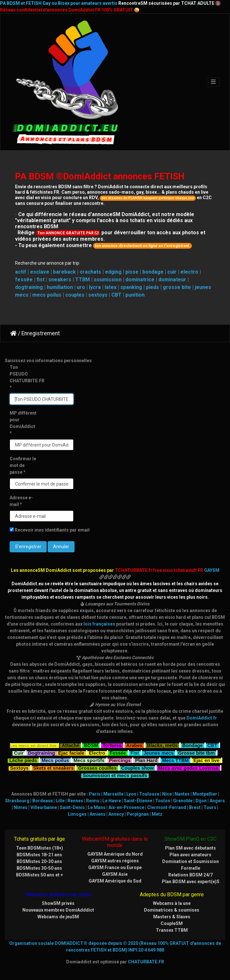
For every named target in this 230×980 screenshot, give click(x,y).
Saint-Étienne (138, 801)
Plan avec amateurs (190, 855)
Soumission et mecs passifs (115, 775)
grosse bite (177, 287)
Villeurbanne (44, 807)
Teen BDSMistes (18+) (40, 848)
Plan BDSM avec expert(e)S (191, 882)
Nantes (182, 794)
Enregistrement (41, 333)
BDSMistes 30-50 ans (39, 868)
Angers (217, 801)
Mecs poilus (55, 760)
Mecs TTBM (175, 760)
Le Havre (112, 801)
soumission (108, 280)
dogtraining (29, 287)
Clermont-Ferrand (167, 807)
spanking (131, 287)
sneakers (60, 280)
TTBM (83, 280)
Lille (60, 801)
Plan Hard (146, 760)
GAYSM (212, 570)
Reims (93, 801)
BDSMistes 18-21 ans (39, 855)
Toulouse (149, 794)
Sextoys (20, 767)
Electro (97, 752)
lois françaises (99, 624)
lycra (95, 287)
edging (113, 272)
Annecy (116, 814)
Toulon (163, 801)
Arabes (135, 745)
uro (81, 287)
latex (111, 287)
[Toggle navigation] (213, 82)
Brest (195, 807)
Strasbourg (17, 801)
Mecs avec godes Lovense (188, 767)
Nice (167, 794)
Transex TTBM (172, 930)
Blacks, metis (163, 745)
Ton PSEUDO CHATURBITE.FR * (26, 377)
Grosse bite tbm (196, 752)
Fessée (118, 752)
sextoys (98, 295)
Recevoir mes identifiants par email (50, 530)
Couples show (138, 767)
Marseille (113, 794)
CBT (116, 295)
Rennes (75, 801)
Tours (210, 807)
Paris (95, 794)
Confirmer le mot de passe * (23, 465)
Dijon (201, 801)
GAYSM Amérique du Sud (115, 881)
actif (21, 272)
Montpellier (205, 794)
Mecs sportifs (89, 760)
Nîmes (21, 807)
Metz (157, 814)
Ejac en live (206, 760)
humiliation (60, 287)
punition (135, 295)
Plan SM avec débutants (190, 848)
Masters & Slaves (172, 917)
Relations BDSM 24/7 (190, 875)
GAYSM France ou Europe (115, 867)
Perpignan (138, 814)
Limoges (77, 814)
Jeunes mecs (159, 752)
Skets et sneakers (54, 767)
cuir (172, 272)
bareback (64, 272)
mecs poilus (47, 295)
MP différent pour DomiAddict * (23, 423)
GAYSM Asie (115, 874)
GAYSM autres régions (115, 861)
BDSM (91, 745)
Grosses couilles (97, 767)
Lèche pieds (23, 760)
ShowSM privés (58, 903)
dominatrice (140, 280)
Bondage (193, 745)
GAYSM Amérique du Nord (115, 854)
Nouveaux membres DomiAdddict (58, 910)
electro (189, 272)
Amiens (98, 814)
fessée (24, 280)
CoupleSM (172, 923)
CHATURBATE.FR (146, 962)
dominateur (172, 280)
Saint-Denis (72, 807)
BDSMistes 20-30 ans (39, 861)
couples (75, 295)
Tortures (112, 745)
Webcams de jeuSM (58, 917)
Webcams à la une (172, 903)
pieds (152, 287)
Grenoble (183, 801)
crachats (90, 272)
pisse (132, 272)
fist (40, 280)
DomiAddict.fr (202, 718)
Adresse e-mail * (21, 501)
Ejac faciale (71, 752)
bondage (153, 272)
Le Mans (97, 807)
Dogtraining (42, 752)
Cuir (19, 752)
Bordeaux (43, 801)
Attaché (71, 745)
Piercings (120, 760)
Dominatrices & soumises (172, 910)
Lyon (131, 794)
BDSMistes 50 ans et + (40, 875)
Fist (135, 752)
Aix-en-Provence (126, 807)
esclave (40, 272)
